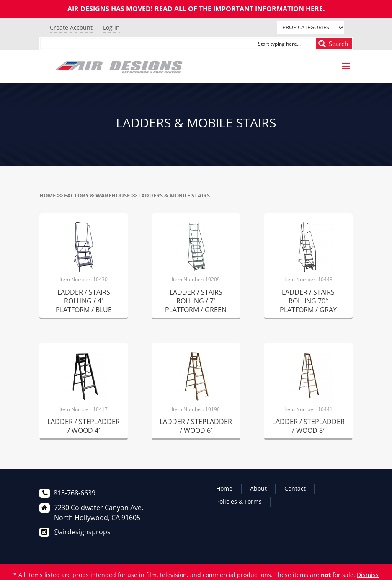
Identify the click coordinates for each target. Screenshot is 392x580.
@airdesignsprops (82, 532)
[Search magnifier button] (334, 44)
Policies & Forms (239, 501)
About (258, 488)
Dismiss (368, 575)
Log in (111, 27)
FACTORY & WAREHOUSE (97, 195)
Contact (295, 488)
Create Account (71, 27)
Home (48, 195)
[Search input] (285, 44)
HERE (314, 9)
